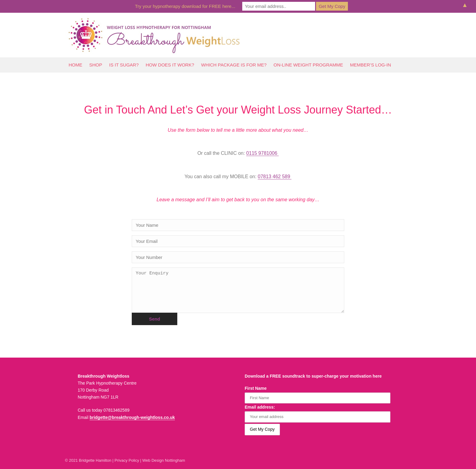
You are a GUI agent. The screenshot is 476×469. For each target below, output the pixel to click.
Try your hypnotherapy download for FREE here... (185, 6)
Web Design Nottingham (164, 460)
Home (75, 65)
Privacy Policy (127, 460)
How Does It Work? (170, 65)
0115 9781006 (262, 153)
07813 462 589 (275, 177)
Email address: (260, 407)
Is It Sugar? (124, 65)
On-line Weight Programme (308, 65)
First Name (256, 388)
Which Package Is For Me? (234, 65)
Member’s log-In (371, 65)
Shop (96, 65)
